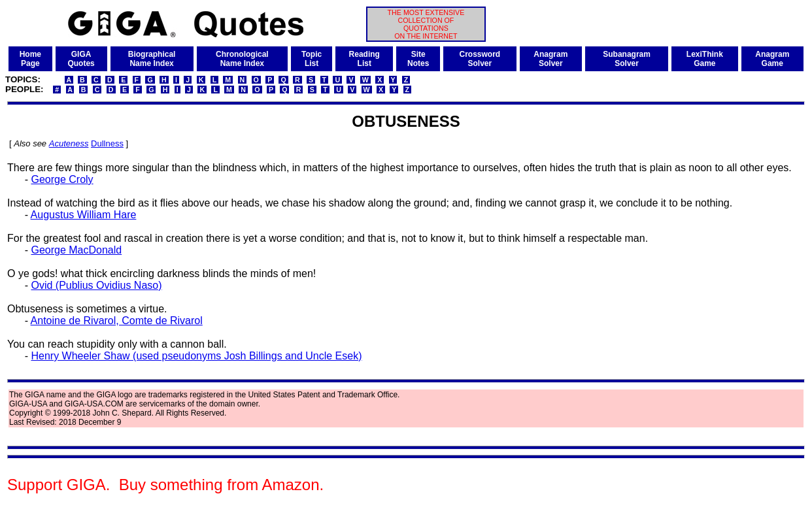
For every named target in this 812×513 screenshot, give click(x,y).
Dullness (107, 143)
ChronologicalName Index (242, 59)
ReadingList (364, 59)
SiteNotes (418, 59)
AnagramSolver (550, 59)
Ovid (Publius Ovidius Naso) (96, 285)
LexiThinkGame (705, 59)
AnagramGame (772, 59)
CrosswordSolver (480, 59)
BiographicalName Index (152, 59)
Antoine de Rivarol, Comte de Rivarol (117, 321)
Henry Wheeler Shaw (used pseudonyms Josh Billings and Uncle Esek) (196, 356)
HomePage (30, 59)
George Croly (62, 179)
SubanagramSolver (627, 59)
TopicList (312, 59)
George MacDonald (76, 250)
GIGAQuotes (81, 59)
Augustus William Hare (84, 215)
